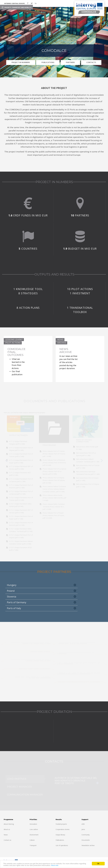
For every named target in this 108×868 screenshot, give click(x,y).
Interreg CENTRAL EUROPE (14, 3)
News (6, 835)
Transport (33, 845)
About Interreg (9, 824)
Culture (32, 840)
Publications (48, 62)
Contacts (91, 62)
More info (55, 866)
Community (86, 835)
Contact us (7, 840)
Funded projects (61, 824)
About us (7, 829)
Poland (41, 591)
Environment (34, 835)
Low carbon (34, 829)
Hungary (41, 585)
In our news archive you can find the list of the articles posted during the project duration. (69, 362)
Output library (60, 835)
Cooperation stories (63, 829)
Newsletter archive (88, 845)
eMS (83, 824)
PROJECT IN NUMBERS (21, 62)
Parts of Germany (41, 602)
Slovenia (41, 597)
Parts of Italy (41, 608)
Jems (83, 829)
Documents (86, 840)
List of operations (62, 845)
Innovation (33, 824)
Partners (70, 62)
